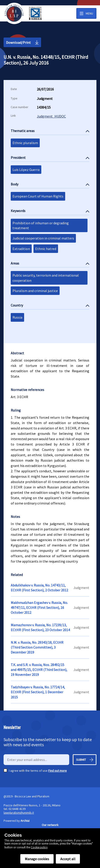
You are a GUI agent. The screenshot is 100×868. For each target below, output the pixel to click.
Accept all (68, 859)
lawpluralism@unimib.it (19, 813)
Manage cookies (37, 859)
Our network (50, 825)
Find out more (57, 771)
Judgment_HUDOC (51, 116)
